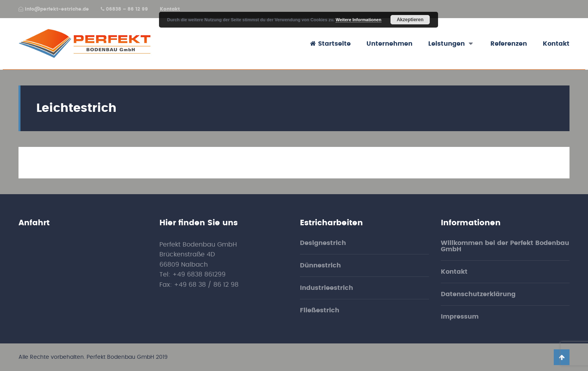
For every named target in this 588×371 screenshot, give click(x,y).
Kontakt (170, 9)
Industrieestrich (326, 288)
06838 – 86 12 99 (124, 9)
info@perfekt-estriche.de (54, 9)
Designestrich (323, 243)
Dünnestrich (320, 265)
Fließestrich (320, 310)
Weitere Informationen (359, 20)
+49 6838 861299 (199, 275)
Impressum (460, 317)
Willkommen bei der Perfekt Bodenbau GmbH (505, 246)
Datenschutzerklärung (478, 294)
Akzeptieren (410, 20)
